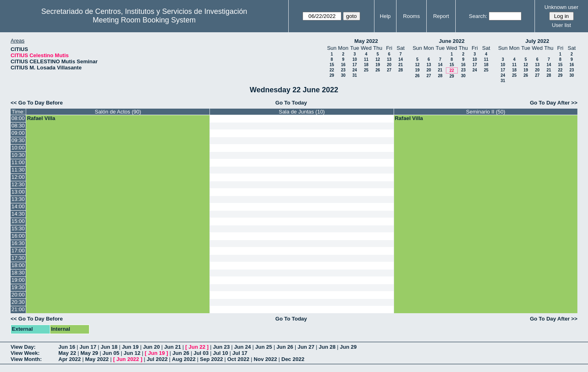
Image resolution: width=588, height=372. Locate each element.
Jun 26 (285, 347)
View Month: (26, 359)
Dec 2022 (293, 359)
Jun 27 (306, 347)
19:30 (18, 287)
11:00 (18, 162)
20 (389, 65)
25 (366, 70)
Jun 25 (264, 347)
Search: (478, 16)
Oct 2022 (238, 359)
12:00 (18, 177)
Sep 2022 (212, 359)
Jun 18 (109, 347)
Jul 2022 (157, 359)
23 (343, 70)
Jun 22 (197, 347)
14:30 (18, 214)
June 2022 (452, 41)
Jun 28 (327, 347)
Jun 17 (88, 347)
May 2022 (366, 41)
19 (378, 65)
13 (389, 59)
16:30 (18, 243)
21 (400, 65)
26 (378, 70)
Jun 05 (111, 353)
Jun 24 (242, 347)
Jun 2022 (128, 359)
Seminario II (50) (486, 112)
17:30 (18, 258)
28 (400, 70)
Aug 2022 (184, 359)
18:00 (18, 265)
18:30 (18, 273)
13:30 (18, 199)
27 (389, 70)
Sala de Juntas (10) (302, 112)
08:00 (18, 118)
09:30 (18, 140)
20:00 (18, 295)
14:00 (18, 206)
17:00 (18, 251)
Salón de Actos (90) (118, 112)
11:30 (18, 170)
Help (385, 16)
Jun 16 (67, 347)
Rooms (411, 16)
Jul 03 (201, 353)
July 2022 (537, 41)
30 (343, 75)
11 (366, 59)
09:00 (18, 133)
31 (355, 75)
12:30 (18, 184)
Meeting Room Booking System (144, 20)
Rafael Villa (41, 118)
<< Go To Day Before (37, 103)
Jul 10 (221, 353)
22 (332, 70)
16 (343, 65)
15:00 (18, 221)
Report (441, 16)
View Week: (25, 353)
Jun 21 (173, 347)
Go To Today (291, 103)
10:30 (18, 155)
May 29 (89, 353)
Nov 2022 (265, 359)
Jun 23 (221, 347)
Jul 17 (240, 353)
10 (355, 59)
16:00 (18, 236)
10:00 (18, 148)
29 (332, 75)
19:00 (18, 280)
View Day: (23, 347)
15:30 (18, 228)
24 (355, 70)
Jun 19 (130, 347)
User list (561, 25)
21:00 (18, 309)
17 (355, 65)
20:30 (18, 302)
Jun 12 (132, 353)
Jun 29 (348, 347)
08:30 (18, 126)
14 (400, 59)
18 (366, 65)
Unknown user (561, 7)
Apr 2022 (70, 359)
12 (378, 59)
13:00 (18, 192)
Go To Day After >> (554, 103)
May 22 (67, 353)
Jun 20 (151, 347)
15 (332, 65)
